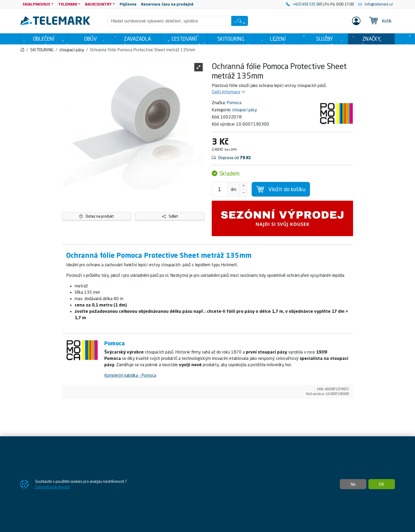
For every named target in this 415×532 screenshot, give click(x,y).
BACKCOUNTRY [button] (98, 4)
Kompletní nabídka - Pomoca (130, 375)
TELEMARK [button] (68, 4)
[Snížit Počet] (243, 193)
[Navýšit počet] (243, 186)
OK (382, 484)
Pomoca (234, 103)
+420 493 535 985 (305, 4)
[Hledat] (240, 21)
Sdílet (170, 216)
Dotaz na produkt (96, 216)
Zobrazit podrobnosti (52, 487)
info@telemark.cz (375, 4)
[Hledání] (169, 21)
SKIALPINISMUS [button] (36, 4)
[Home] (22, 50)
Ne (353, 484)
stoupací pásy (245, 110)
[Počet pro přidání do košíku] (220, 189)
